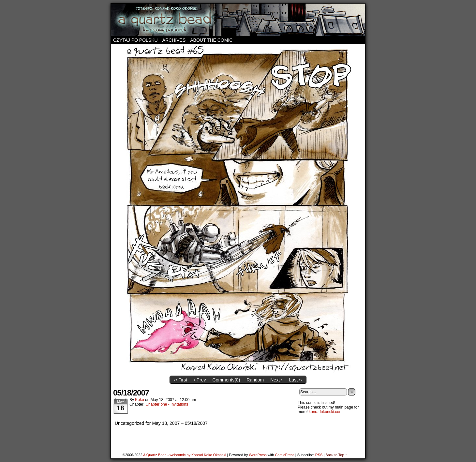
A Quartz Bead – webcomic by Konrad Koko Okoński (238, 20)
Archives (174, 40)
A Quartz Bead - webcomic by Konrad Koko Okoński (185, 455)
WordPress (258, 455)
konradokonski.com (326, 412)
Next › (276, 380)
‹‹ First (181, 380)
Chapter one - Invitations (167, 404)
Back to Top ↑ (336, 455)
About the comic (211, 40)
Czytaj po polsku (135, 40)
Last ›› (296, 380)
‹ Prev (200, 380)
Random (255, 380)
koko (139, 400)
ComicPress (284, 455)
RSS (319, 455)
